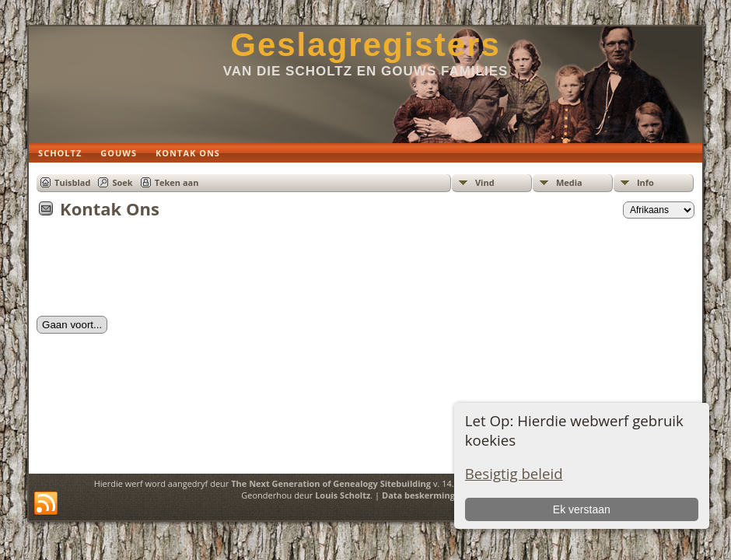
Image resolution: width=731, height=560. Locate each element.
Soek (122, 182)
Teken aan (177, 182)
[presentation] (155, 272)
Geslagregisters (365, 45)
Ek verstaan (582, 509)
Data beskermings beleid (435, 495)
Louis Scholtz (343, 495)
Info (645, 182)
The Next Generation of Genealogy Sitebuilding (331, 483)
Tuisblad (72, 182)
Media (569, 182)
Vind (485, 182)
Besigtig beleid (514, 473)
